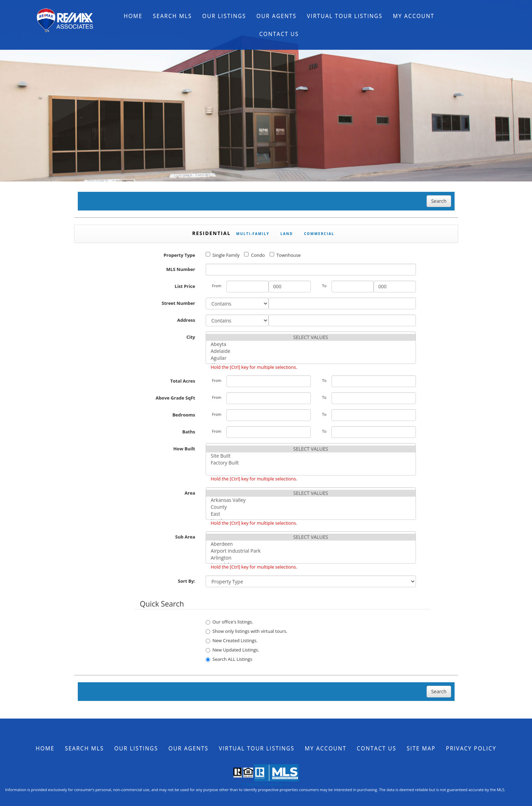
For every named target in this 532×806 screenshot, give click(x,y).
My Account (413, 16)
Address (186, 320)
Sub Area (185, 537)
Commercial (319, 234)
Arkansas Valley (311, 500)
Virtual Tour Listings (345, 16)
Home (133, 16)
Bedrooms (184, 415)
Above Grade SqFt (175, 398)
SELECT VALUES (311, 337)
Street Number (179, 303)
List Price (185, 286)
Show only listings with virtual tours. (247, 631)
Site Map (421, 748)
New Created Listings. (232, 640)
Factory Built (311, 463)
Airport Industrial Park (311, 551)
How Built (184, 449)
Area (190, 493)
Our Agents (277, 16)
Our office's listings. (230, 622)
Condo (254, 255)
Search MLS (172, 16)
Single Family (223, 255)
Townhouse (285, 255)
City (191, 337)
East (311, 514)
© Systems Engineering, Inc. (266, 784)
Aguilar (311, 358)
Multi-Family (253, 234)
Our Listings (224, 16)
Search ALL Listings (229, 659)
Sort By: (187, 581)
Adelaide (311, 351)
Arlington (311, 558)
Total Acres (183, 381)
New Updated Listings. (232, 650)
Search (439, 201)
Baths (189, 432)
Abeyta (311, 344)
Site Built (311, 456)
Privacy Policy (471, 748)
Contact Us (279, 34)
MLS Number (181, 269)
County (311, 507)
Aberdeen (311, 544)
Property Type (179, 255)
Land (287, 234)
